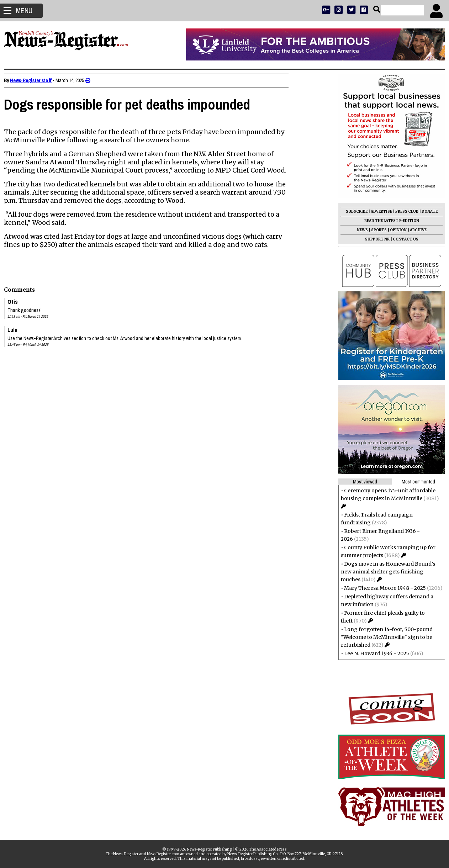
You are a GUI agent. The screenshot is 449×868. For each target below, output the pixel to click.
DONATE (426, 211)
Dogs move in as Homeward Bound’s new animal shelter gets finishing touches (384, 572)
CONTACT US (402, 239)
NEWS (359, 230)
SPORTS (375, 230)
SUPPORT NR (374, 239)
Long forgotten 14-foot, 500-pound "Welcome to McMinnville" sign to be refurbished (383, 637)
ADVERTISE (378, 211)
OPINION (395, 230)
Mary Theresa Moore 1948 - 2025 (381, 588)
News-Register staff (34, 80)
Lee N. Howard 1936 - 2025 (373, 653)
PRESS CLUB (403, 211)
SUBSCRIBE (353, 211)
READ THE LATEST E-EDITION (388, 221)
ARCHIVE (415, 230)
